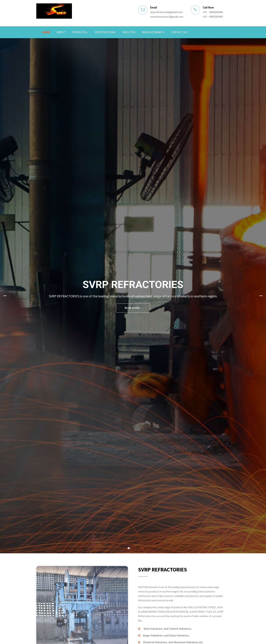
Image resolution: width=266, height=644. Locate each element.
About (61, 32)
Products (80, 32)
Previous (5, 296)
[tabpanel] (133, 296)
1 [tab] (129, 548)
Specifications (105, 32)
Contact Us (179, 32)
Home (46, 32)
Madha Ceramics (153, 32)
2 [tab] (133, 548)
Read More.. (133, 308)
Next (261, 296)
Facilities (129, 32)
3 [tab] (137, 548)
